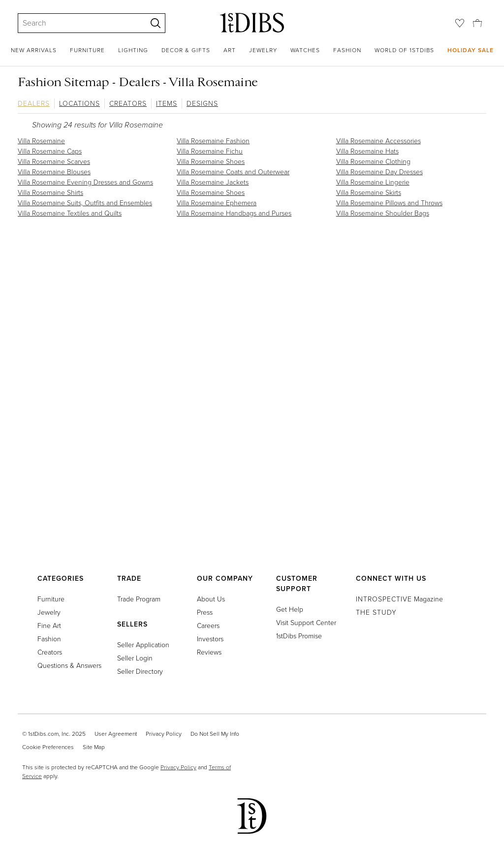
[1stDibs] (252, 23)
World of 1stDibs (404, 50)
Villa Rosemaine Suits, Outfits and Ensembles (85, 203)
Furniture (87, 50)
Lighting (133, 50)
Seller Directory (140, 672)
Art (230, 50)
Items (167, 104)
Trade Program (139, 599)
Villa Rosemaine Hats (367, 151)
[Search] (78, 23)
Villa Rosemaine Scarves (54, 162)
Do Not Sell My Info (215, 734)
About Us (211, 599)
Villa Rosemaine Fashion (213, 141)
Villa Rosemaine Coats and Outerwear (233, 172)
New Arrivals (34, 50)
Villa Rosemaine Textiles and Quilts (70, 213)
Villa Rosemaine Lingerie (373, 182)
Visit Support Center (306, 623)
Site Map (94, 747)
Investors (210, 639)
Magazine (399, 599)
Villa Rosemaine (41, 141)
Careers (208, 626)
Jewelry (263, 50)
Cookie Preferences (48, 747)
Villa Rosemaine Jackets (213, 182)
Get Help (290, 610)
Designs (202, 104)
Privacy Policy (164, 734)
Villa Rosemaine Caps (50, 151)
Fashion (347, 50)
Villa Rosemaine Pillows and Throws (389, 203)
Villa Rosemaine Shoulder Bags (383, 213)
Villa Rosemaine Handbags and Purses (234, 213)
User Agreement (116, 734)
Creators (128, 104)
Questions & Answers (69, 666)
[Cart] (477, 23)
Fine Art (49, 626)
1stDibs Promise (299, 636)
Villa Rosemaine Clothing (373, 162)
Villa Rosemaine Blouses (54, 172)
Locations (79, 104)
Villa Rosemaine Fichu (210, 151)
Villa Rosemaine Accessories (378, 141)
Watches (305, 50)
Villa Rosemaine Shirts (50, 193)
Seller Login (135, 658)
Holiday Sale (471, 50)
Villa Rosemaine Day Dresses (379, 172)
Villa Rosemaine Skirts (369, 193)
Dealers (34, 104)
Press (205, 612)
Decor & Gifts (186, 50)
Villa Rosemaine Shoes (211, 162)
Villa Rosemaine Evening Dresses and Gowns (85, 182)
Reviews (209, 652)
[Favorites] (460, 23)
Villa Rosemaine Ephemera (217, 203)
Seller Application (143, 645)
